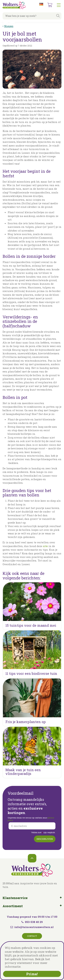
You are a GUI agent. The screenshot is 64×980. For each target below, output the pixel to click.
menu (59, 5)
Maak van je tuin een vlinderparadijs (23, 772)
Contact (32, 936)
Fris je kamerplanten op (26, 722)
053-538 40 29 (32, 922)
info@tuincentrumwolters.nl (34, 927)
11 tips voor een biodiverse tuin (31, 673)
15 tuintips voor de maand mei (31, 625)
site (45, 546)
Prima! (32, 974)
